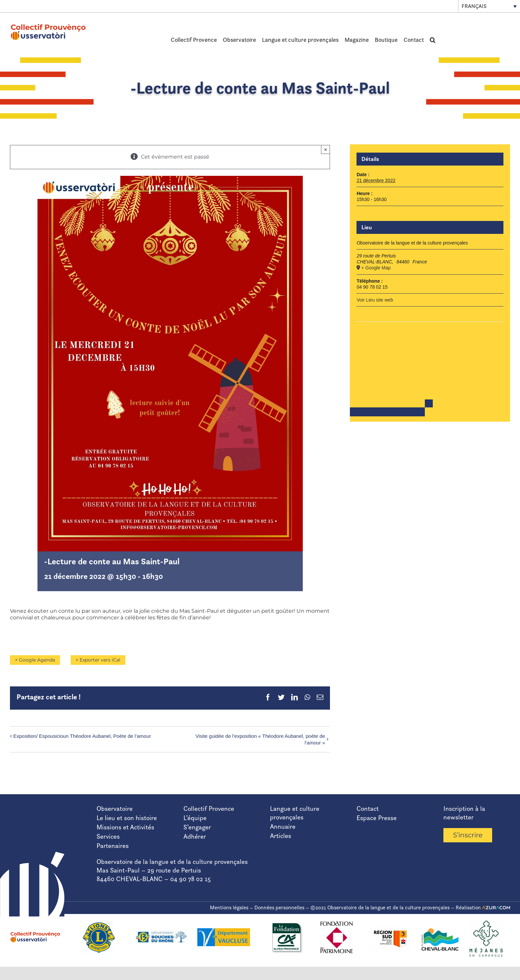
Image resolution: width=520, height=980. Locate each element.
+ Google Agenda (35, 660)
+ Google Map (376, 268)
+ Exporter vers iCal (101, 660)
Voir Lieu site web (375, 300)
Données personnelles (279, 908)
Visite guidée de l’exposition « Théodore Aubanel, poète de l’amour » (260, 739)
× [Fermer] (325, 149)
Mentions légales (229, 908)
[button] (433, 40)
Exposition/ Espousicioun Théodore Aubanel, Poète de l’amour (82, 736)
